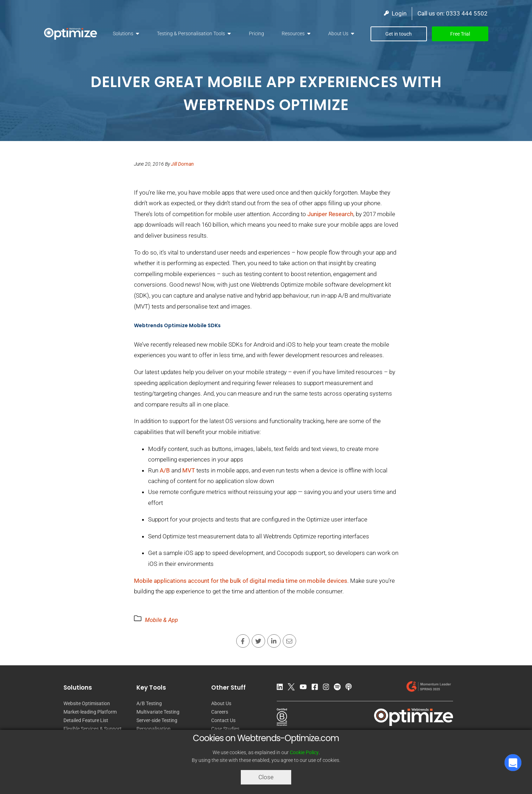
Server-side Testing (157, 720)
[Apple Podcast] (350, 688)
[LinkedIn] (282, 688)
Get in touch (399, 34)
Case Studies (225, 729)
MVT (189, 470)
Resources (293, 33)
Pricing (256, 33)
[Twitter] (293, 688)
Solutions (123, 33)
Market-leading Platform (90, 712)
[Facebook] (317, 688)
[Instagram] (328, 688)
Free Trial (460, 34)
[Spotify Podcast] (339, 688)
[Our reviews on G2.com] (428, 688)
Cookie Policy (304, 752)
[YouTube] (305, 688)
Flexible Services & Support (93, 729)
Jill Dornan (182, 164)
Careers (220, 712)
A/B (165, 470)
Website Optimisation (87, 703)
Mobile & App (161, 620)
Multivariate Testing (158, 712)
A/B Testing (149, 703)
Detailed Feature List (86, 720)
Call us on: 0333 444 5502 (452, 13)
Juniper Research (330, 214)
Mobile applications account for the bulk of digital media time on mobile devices (241, 581)
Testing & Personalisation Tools (191, 33)
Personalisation (154, 729)
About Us (338, 33)
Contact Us (223, 720)
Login (395, 13)
